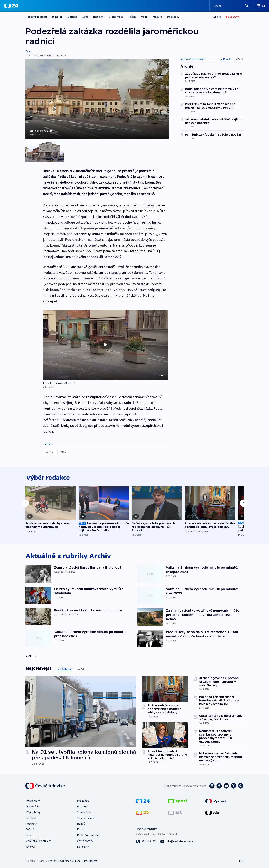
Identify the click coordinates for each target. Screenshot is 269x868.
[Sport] (217, 17)
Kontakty (83, 846)
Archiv (50, 450)
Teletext (31, 817)
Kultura (157, 17)
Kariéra (82, 829)
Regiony (98, 17)
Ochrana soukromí (70, 860)
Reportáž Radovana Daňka (59, 381)
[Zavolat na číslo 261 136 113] (146, 840)
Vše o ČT (31, 846)
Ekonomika (116, 17)
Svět (85, 17)
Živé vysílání (33, 806)
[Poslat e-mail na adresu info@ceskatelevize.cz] (177, 840)
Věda (144, 17)
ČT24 (28, 52)
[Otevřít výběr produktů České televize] (261, 6)
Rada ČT (82, 823)
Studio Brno (84, 811)
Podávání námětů (88, 834)
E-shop (30, 834)
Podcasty (173, 17)
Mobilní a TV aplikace (38, 840)
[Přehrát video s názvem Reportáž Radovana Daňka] (106, 343)
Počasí (132, 17)
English (52, 860)
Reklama (83, 806)
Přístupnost (91, 860)
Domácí (73, 17)
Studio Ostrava (86, 817)
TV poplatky (33, 811)
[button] (106, 343)
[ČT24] (11, 6)
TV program (33, 800)
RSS (241, 860)
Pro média (83, 800)
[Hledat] (247, 6)
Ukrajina (57, 17)
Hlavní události (37, 17)
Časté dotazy (85, 840)
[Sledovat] (233, 17)
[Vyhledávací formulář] (231, 6)
